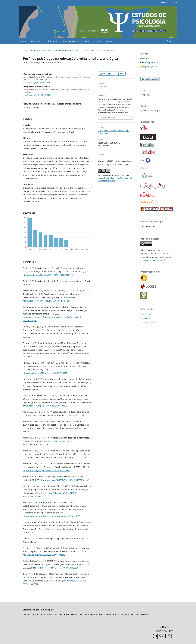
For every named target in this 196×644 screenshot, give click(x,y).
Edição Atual (52, 41)
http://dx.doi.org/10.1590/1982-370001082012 (44, 555)
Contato (98, 41)
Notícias (87, 41)
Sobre (22, 41)
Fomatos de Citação (108, 118)
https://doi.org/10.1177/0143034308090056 (47, 406)
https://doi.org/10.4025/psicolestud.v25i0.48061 (45, 373)
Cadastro (165, 2)
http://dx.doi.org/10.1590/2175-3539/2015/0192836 (55, 568)
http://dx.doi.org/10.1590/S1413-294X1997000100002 (64, 480)
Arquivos (34, 50)
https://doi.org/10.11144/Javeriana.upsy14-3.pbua (46, 301)
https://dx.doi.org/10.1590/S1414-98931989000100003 (48, 275)
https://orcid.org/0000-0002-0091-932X (37, 83)
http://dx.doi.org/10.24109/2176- (58, 441)
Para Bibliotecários (148, 322)
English (147, 58)
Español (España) (151, 67)
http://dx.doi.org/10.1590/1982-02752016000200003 (47, 470)
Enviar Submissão (150, 79)
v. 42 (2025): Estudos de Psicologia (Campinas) (60, 50)
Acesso (174, 2)
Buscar (109, 41)
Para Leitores (146, 314)
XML (122, 74)
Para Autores (146, 318)
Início (25, 50)
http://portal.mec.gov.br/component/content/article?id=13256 (51, 516)
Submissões (36, 41)
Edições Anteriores (70, 41)
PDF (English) (108, 74)
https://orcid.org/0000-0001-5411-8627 (37, 95)
